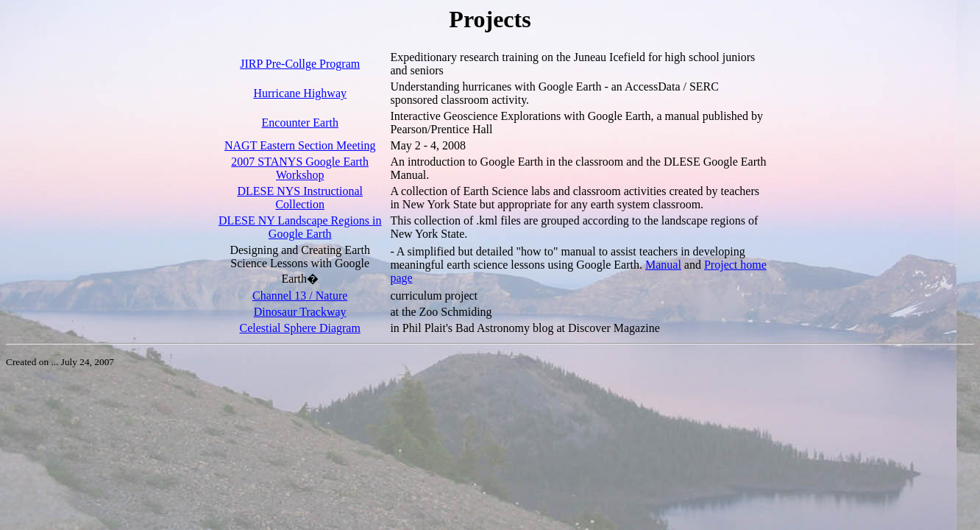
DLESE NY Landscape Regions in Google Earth (300, 227)
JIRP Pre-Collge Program (300, 64)
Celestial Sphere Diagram (300, 328)
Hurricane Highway (300, 93)
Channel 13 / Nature (300, 296)
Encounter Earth (300, 123)
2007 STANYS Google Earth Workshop (300, 168)
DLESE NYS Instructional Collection (300, 198)
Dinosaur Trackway (300, 312)
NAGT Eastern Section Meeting (300, 145)
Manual (663, 265)
